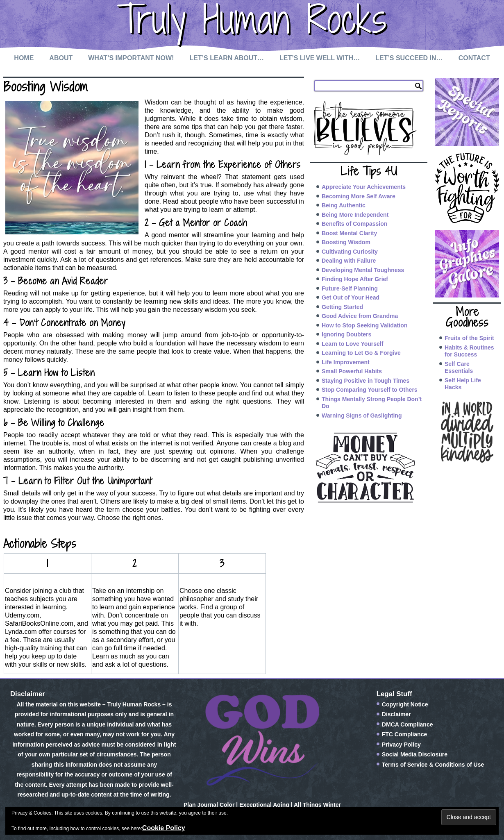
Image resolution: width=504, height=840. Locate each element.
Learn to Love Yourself (352, 344)
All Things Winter (317, 805)
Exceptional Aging (264, 805)
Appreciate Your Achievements (364, 187)
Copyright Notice (405, 704)
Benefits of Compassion (354, 224)
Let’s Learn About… (227, 58)
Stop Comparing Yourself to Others (370, 390)
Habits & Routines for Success (469, 351)
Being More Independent (355, 215)
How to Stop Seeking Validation (364, 325)
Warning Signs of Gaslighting (362, 415)
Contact (474, 58)
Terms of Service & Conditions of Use (433, 765)
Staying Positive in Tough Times (366, 381)
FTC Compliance (404, 734)
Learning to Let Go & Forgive (361, 353)
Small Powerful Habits (352, 371)
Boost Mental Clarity (349, 233)
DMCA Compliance (408, 724)
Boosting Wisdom (346, 242)
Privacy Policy (401, 745)
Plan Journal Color (209, 805)
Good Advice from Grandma (360, 316)
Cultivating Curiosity (350, 252)
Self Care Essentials (459, 368)
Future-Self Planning (350, 288)
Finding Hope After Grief (355, 279)
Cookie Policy (164, 828)
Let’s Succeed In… (409, 58)
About (61, 58)
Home (24, 58)
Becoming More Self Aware (359, 196)
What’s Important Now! (131, 58)
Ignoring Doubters (346, 334)
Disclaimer (396, 714)
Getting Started (342, 307)
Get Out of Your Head (351, 297)
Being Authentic (344, 205)
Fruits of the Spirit (469, 338)
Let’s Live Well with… (320, 58)
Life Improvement (346, 362)
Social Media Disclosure (415, 754)
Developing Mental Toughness (363, 270)
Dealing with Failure (349, 261)
